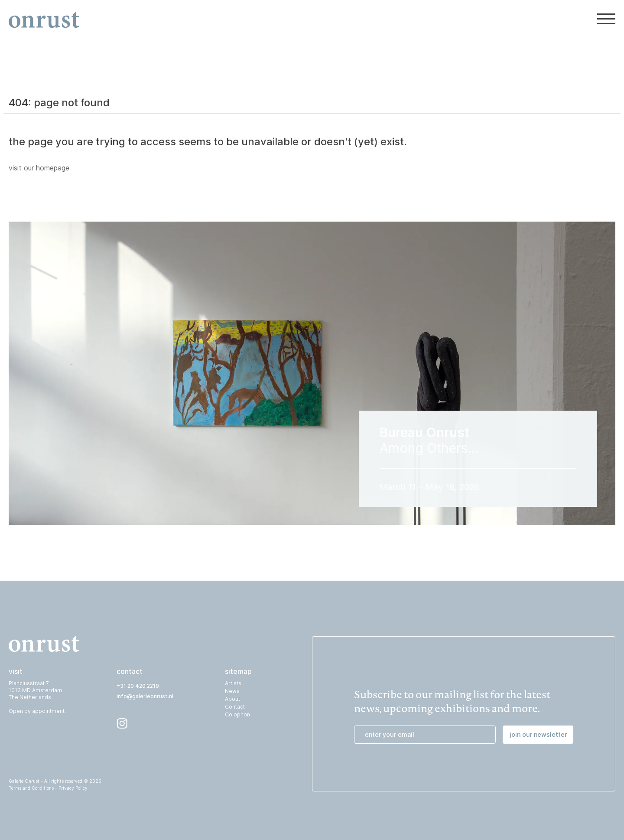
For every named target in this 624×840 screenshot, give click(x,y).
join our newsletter (538, 734)
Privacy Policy (73, 788)
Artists (233, 683)
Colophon (237, 714)
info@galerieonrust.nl (145, 696)
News (232, 691)
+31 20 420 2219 (138, 686)
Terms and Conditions (31, 788)
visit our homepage (39, 168)
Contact (235, 707)
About (232, 699)
